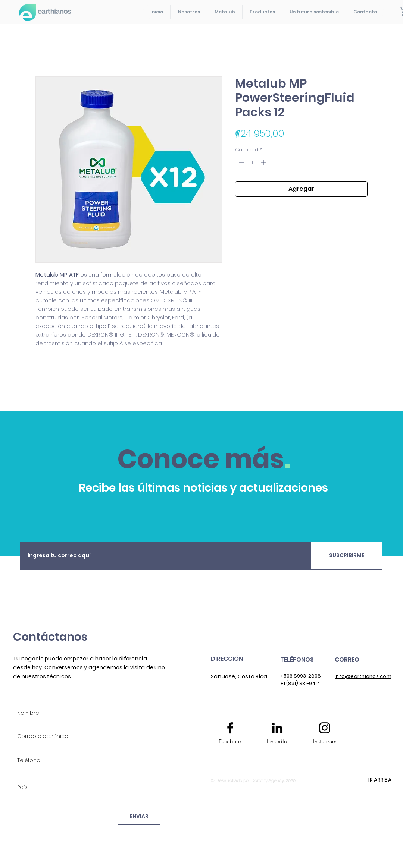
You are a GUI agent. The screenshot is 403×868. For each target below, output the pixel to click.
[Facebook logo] (230, 728)
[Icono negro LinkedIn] (277, 728)
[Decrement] (241, 162)
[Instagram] (325, 742)
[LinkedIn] (277, 742)
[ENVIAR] (139, 816)
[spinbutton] (252, 162)
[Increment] (264, 162)
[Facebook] (230, 742)
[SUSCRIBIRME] (347, 556)
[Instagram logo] (325, 728)
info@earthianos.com (363, 676)
